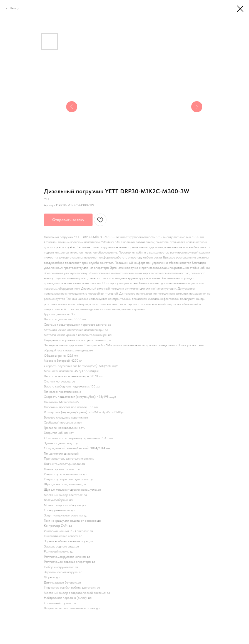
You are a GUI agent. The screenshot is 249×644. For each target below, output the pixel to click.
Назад (14, 8)
